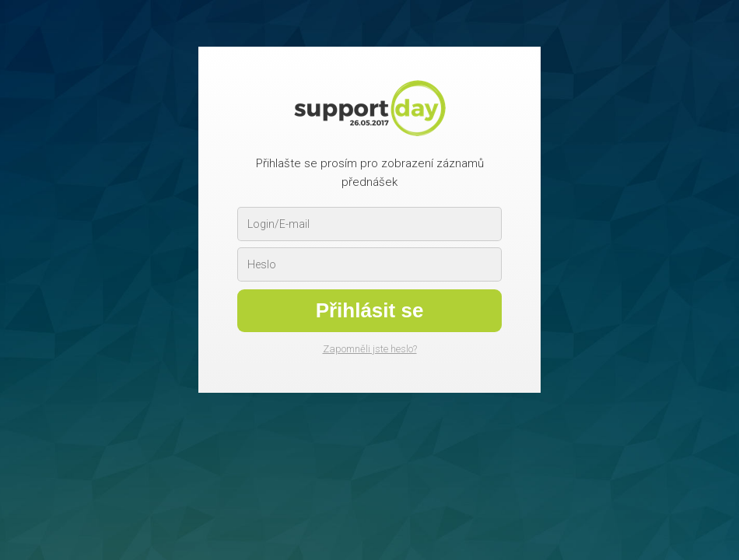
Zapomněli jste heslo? (370, 349)
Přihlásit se (370, 310)
